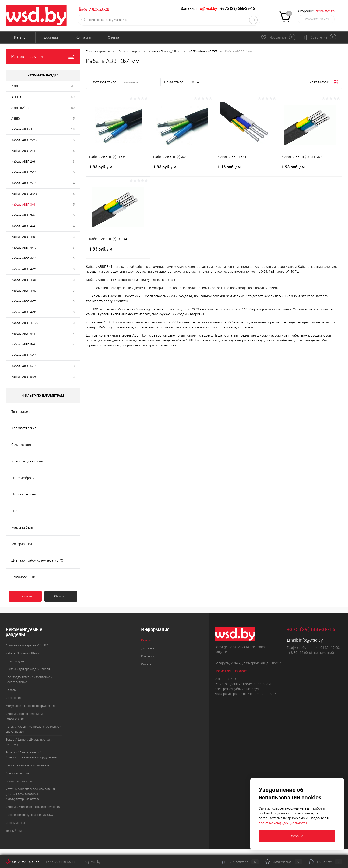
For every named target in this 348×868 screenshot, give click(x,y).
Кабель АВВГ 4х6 (23, 237)
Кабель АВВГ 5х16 (24, 366)
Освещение (14, 698)
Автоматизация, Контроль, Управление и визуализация (34, 729)
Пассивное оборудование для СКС (29, 815)
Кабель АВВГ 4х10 (24, 248)
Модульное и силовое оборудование (31, 706)
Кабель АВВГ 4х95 (24, 312)
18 (73, 129)
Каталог (21, 37)
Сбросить (61, 596)
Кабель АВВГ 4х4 (23, 226)
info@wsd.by (311, 640)
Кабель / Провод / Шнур (22, 653)
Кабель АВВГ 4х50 (24, 291)
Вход (83, 8)
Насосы (11, 690)
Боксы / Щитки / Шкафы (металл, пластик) (29, 742)
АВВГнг (16, 97)
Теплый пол (14, 831)
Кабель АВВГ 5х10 (24, 355)
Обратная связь (23, 862)
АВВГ (15, 86)
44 (73, 86)
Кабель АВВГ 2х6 (23, 162)
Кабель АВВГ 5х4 (23, 334)
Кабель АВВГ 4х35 (24, 280)
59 (73, 97)
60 (73, 108)
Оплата (114, 37)
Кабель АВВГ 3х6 (23, 215)
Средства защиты (18, 773)
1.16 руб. (246, 170)
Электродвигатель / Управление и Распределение (29, 679)
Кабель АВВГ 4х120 (25, 323)
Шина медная (15, 661)
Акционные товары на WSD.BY (27, 645)
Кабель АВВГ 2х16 (24, 183)
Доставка (51, 37)
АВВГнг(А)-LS (20, 108)
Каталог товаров (43, 57)
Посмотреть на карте (231, 671)
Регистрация (99, 8)
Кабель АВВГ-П (22, 129)
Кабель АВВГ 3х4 (23, 205)
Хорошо (297, 836)
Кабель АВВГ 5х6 (23, 344)
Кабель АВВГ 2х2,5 (24, 140)
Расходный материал (20, 781)
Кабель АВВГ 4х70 (24, 301)
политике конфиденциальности (283, 823)
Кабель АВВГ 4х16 (24, 258)
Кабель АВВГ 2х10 (24, 172)
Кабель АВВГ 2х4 (23, 151)
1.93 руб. (118, 170)
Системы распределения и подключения (24, 716)
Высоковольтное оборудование (27, 765)
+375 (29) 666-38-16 (238, 9)
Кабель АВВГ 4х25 (24, 269)
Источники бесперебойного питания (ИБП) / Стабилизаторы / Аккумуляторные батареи (31, 794)
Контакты (83, 37)
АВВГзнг (17, 118)
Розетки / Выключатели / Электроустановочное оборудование (31, 755)
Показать (25, 596)
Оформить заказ (316, 19)
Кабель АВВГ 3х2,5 (24, 194)
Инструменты (15, 823)
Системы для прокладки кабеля (28, 669)
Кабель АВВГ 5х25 (24, 377)
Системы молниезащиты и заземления (33, 807)
